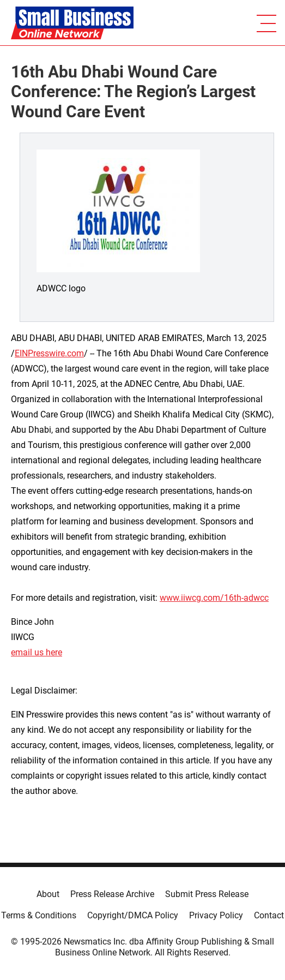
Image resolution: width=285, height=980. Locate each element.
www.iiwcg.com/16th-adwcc (214, 598)
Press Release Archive (112, 894)
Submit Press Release (207, 894)
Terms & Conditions (39, 915)
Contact (269, 915)
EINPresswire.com (49, 353)
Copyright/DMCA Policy (133, 915)
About (48, 894)
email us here (37, 652)
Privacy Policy (216, 915)
